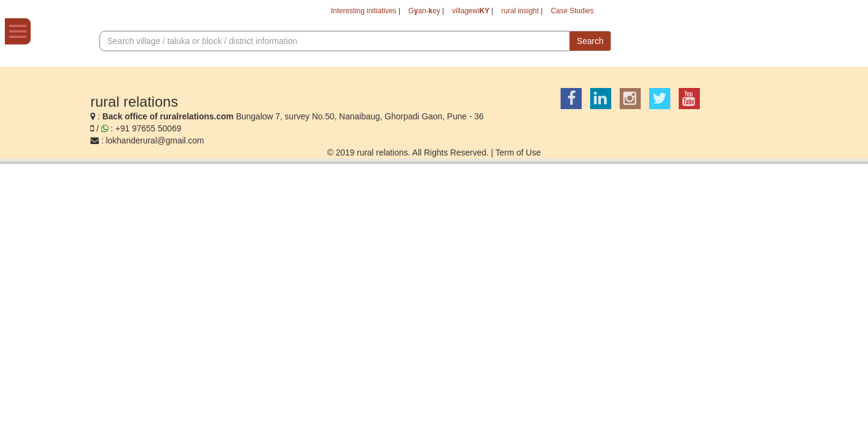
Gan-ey (399, 12)
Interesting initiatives (329, 12)
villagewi (452, 12)
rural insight (509, 12)
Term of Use (518, 154)
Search (590, 43)
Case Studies (569, 12)
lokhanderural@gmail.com (155, 142)
